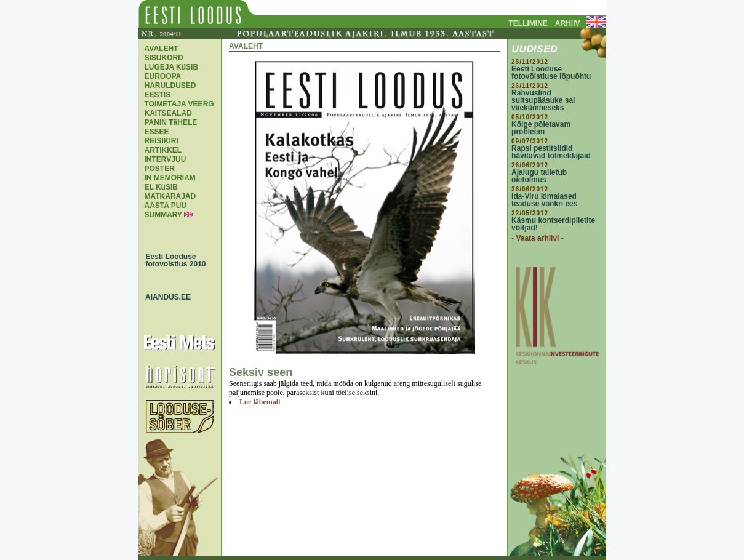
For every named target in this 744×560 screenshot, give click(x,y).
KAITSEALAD (168, 113)
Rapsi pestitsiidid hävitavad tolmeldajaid (551, 152)
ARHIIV (568, 23)
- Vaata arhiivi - (538, 238)
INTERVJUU (166, 159)
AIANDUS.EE (166, 297)
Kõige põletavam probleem (541, 128)
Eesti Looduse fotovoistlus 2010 (173, 260)
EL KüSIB (161, 187)
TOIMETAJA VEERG (179, 104)
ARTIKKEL (163, 150)
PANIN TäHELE (171, 122)
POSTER (160, 169)
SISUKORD (164, 58)
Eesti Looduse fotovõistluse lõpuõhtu (551, 73)
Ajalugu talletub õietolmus (539, 176)
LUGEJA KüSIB (172, 67)
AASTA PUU (166, 206)
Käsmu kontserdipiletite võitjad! (553, 224)
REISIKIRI (162, 141)
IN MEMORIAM (170, 178)
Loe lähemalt (260, 402)
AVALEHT (162, 49)
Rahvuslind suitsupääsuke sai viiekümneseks (543, 100)
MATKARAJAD (170, 196)
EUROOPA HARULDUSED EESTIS (170, 86)
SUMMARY (163, 215)
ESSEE (157, 132)
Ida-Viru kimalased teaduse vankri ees (544, 200)
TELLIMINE (528, 23)
